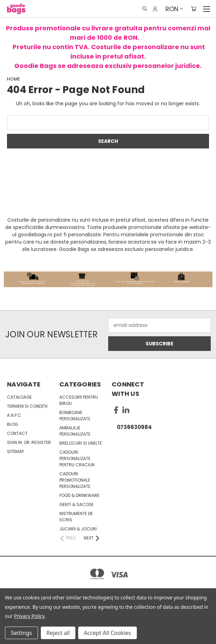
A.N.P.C (14, 415)
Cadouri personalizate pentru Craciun (77, 458)
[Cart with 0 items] (193, 9)
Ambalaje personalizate (75, 431)
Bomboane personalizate (75, 416)
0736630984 (134, 427)
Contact (17, 433)
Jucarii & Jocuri (78, 529)
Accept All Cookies (107, 633)
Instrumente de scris (76, 517)
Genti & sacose (76, 504)
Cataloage (19, 397)
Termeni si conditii (27, 406)
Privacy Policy (29, 616)
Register (41, 442)
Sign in (15, 442)
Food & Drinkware (79, 495)
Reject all (58, 633)
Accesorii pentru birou (79, 400)
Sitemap (15, 451)
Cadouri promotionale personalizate (75, 480)
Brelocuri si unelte (81, 443)
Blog (13, 424)
